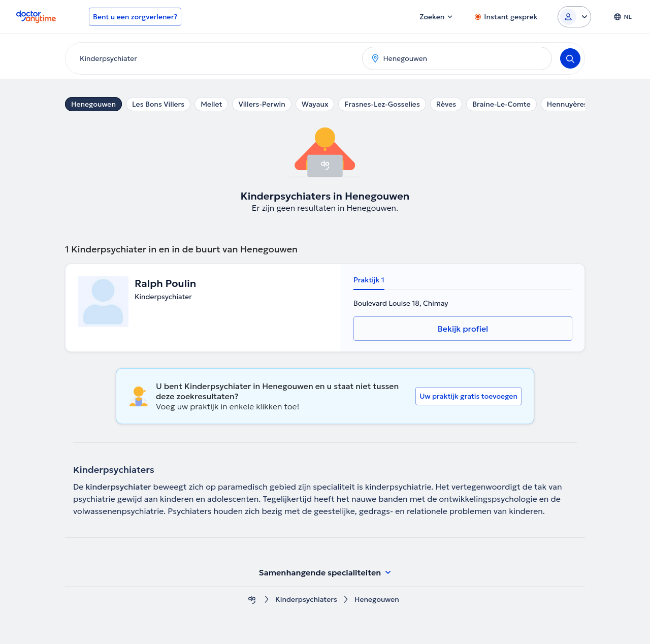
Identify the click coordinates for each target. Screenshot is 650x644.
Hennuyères (567, 104)
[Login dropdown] (574, 17)
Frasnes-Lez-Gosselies (382, 104)
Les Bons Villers (158, 104)
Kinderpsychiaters (306, 600)
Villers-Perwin (262, 104)
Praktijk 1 (369, 280)
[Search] (570, 58)
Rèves (446, 104)
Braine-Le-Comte (501, 104)
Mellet (211, 104)
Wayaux (315, 104)
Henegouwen (93, 104)
